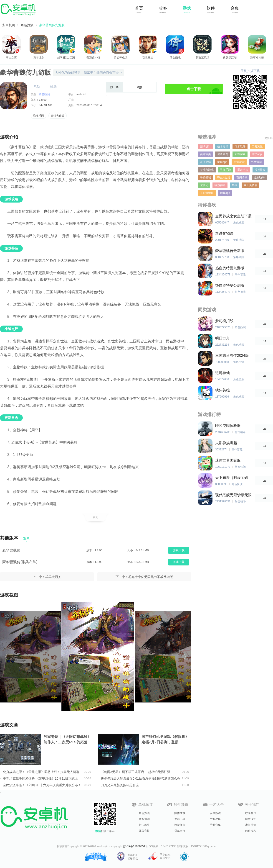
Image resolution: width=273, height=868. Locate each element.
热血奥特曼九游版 (230, 268)
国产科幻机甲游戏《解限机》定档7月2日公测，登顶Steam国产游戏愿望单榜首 (165, 740)
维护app (257, 154)
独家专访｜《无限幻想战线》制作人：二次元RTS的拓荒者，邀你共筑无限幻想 (67, 740)
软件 (211, 8)
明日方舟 (222, 338)
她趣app (225, 193)
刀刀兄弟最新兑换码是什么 (120, 785)
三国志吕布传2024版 (232, 356)
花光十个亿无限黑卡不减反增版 (151, 577)
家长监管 (251, 825)
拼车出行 (180, 831)
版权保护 (251, 819)
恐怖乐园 (38, 116)
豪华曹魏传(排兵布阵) (20, 562)
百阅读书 (242, 177)
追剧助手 (259, 177)
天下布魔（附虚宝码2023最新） (232, 478)
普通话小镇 (93, 58)
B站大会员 (224, 177)
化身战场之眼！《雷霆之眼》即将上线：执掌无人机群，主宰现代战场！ (43, 772)
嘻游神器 (220, 185)
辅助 (53, 87)
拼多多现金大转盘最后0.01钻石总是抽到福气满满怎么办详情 (140, 778)
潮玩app (222, 162)
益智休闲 (144, 819)
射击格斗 (144, 825)
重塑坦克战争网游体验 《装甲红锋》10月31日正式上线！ (40, 778)
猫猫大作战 (58, 116)
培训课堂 (239, 162)
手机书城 (205, 177)
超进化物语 (224, 233)
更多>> (269, 138)
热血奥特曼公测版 (230, 285)
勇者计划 (39, 58)
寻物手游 (225, 170)
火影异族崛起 (226, 443)
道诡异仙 (222, 373)
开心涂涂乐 (207, 193)
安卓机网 (9, 25)
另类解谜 (256, 162)
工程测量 (257, 146)
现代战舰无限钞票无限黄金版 (233, 495)
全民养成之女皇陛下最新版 (233, 216)
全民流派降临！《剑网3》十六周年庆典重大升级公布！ (42, 785)
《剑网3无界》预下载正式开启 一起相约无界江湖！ (137, 772)
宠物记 (204, 185)
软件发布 (251, 831)
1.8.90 (43, 100)
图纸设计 (205, 146)
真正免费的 (250, 185)
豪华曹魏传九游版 (52, 25)
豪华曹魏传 (11, 550)
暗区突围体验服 (228, 426)
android (81, 94)
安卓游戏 (215, 813)
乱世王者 (148, 58)
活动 (37, 87)
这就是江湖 (230, 58)
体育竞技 (144, 831)
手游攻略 (215, 819)
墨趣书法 (243, 170)
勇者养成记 (121, 58)
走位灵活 (205, 162)
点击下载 (194, 89)
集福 (235, 185)
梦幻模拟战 (224, 321)
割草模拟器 (257, 58)
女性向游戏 (207, 170)
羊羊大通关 (53, 577)
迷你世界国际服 (228, 460)
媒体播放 (180, 813)
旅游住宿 (180, 825)
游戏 (187, 8)
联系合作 (251, 813)
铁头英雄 (222, 390)
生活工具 (180, 819)
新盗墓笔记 (202, 58)
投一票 (114, 87)
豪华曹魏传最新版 (230, 251)
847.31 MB (45, 105)
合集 (235, 8)
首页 (139, 8)
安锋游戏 (240, 154)
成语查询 (223, 154)
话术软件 (240, 146)
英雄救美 (205, 154)
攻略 (163, 8)
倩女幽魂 (175, 58)
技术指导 (223, 146)
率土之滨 (11, 58)
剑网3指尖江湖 (66, 58)
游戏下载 (179, 550)
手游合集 (215, 825)
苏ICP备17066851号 (135, 846)
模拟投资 (260, 170)
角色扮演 (27, 25)
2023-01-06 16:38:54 (89, 105)
